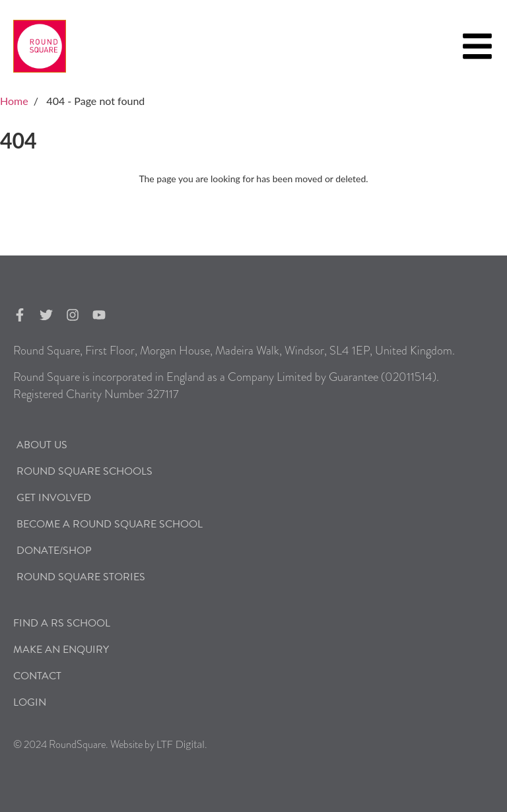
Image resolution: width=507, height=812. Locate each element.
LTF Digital (181, 744)
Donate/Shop (54, 551)
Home (14, 101)
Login (30, 702)
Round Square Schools (84, 471)
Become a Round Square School (110, 524)
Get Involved (54, 498)
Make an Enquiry (61, 650)
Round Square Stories (81, 577)
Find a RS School (62, 623)
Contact (37, 676)
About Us (42, 445)
